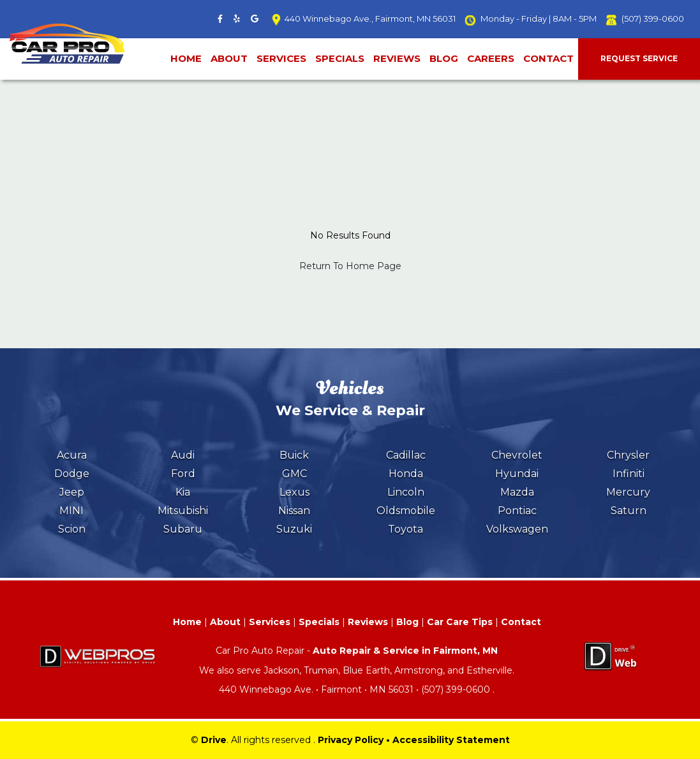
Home (186, 58)
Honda (406, 474)
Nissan (294, 511)
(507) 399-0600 (653, 18)
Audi (183, 455)
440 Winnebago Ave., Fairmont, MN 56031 (370, 18)
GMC (294, 474)
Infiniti (629, 474)
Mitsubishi (183, 511)
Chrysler (628, 455)
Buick (294, 455)
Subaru (183, 529)
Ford (183, 474)
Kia (183, 492)
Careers (491, 58)
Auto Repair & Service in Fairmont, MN (405, 651)
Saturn (629, 511)
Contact (548, 58)
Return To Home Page (350, 266)
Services (281, 58)
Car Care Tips (460, 622)
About (229, 58)
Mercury (628, 492)
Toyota (406, 529)
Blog (444, 58)
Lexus (294, 492)
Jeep (72, 492)
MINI (71, 511)
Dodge (72, 474)
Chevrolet (517, 455)
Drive (214, 740)
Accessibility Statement (451, 740)
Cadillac (406, 455)
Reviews (397, 58)
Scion (72, 529)
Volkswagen (517, 529)
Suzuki (294, 529)
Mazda (517, 492)
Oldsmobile (406, 511)
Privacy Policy (351, 740)
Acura (72, 455)
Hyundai (517, 474)
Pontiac (517, 511)
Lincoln (406, 492)
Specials (340, 58)
